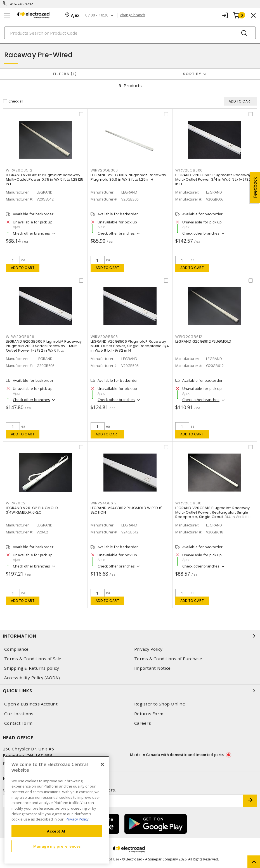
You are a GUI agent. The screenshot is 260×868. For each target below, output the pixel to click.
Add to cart (23, 268)
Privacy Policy (148, 649)
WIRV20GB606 (189, 170)
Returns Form (149, 714)
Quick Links (130, 691)
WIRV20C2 (16, 503)
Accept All (57, 831)
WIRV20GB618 (189, 503)
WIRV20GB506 (104, 337)
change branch (133, 15)
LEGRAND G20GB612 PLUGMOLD (203, 341)
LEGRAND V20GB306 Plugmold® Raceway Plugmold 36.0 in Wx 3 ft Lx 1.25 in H (128, 177)
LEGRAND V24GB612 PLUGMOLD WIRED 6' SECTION (127, 510)
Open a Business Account (31, 704)
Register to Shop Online (160, 704)
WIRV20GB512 (19, 170)
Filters (65, 74)
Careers (143, 723)
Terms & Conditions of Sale (33, 659)
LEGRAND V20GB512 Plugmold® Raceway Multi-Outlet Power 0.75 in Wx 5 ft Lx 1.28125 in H (45, 179)
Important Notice (152, 668)
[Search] (130, 33)
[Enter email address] (123, 801)
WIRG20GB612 (189, 337)
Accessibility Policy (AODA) (32, 678)
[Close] (102, 764)
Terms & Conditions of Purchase (168, 659)
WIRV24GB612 (104, 503)
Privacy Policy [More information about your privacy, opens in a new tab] (77, 819)
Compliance (16, 649)
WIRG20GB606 (20, 337)
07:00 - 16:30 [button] (97, 15)
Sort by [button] (192, 74)
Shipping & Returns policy (32, 668)
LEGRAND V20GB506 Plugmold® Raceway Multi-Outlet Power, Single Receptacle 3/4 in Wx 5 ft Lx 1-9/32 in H (130, 346)
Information (130, 636)
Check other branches (31, 233)
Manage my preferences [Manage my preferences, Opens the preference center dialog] (57, 846)
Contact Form (18, 723)
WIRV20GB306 (104, 170)
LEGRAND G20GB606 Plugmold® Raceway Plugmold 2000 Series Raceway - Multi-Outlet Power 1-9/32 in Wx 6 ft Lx (44, 346)
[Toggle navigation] (7, 15)
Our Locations (19, 714)
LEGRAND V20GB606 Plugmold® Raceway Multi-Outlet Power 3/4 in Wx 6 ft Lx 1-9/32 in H (213, 179)
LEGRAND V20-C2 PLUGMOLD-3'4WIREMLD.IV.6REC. (33, 510)
